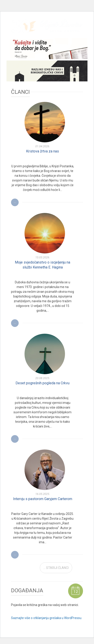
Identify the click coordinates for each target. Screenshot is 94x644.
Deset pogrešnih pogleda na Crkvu (43, 383)
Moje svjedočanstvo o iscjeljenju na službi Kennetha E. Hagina (43, 265)
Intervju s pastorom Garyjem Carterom (43, 499)
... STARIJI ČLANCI (56, 568)
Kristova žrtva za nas (43, 151)
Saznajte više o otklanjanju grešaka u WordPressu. (47, 618)
